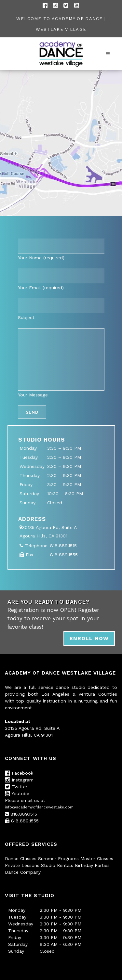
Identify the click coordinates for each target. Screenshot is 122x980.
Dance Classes (21, 858)
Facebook (19, 773)
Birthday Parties (92, 865)
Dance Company (23, 872)
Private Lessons (22, 865)
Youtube (17, 793)
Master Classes (97, 858)
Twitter (16, 787)
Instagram (19, 780)
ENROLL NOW (89, 638)
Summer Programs (58, 858)
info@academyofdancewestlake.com (39, 807)
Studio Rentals (57, 865)
